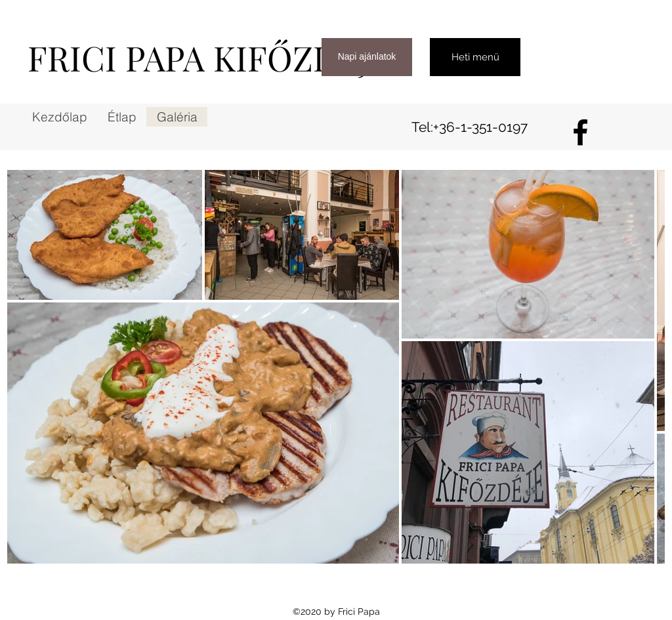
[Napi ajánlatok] (367, 57)
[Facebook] (580, 132)
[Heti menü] (475, 57)
